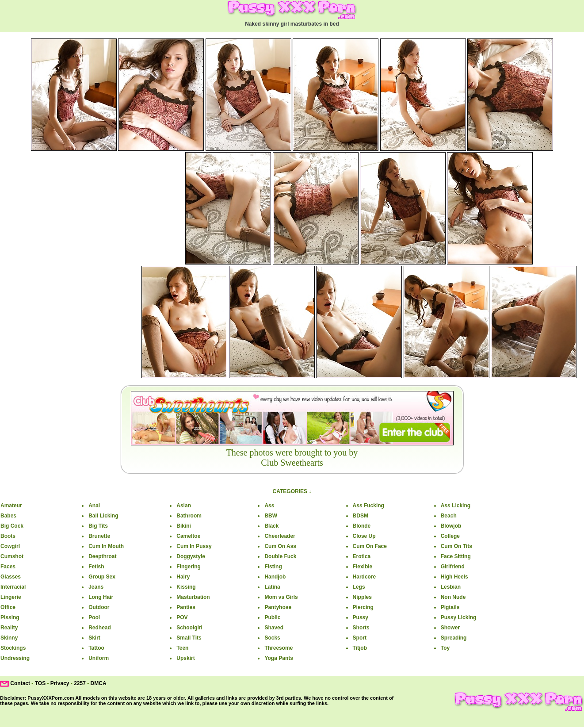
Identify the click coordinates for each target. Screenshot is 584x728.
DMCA (99, 683)
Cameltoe (188, 536)
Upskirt (185, 658)
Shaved (274, 628)
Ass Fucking (368, 506)
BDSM (361, 516)
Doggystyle (191, 556)
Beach (449, 516)
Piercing (363, 607)
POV (182, 617)
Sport (360, 638)
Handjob (275, 577)
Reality (9, 628)
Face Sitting (456, 556)
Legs (359, 587)
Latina (272, 587)
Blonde (362, 526)
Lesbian (451, 587)
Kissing (186, 587)
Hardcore (365, 577)
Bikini (184, 526)
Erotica (362, 556)
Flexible (363, 567)
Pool (94, 617)
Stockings (13, 648)
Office (8, 607)
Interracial (13, 587)
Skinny (9, 638)
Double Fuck (280, 556)
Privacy (60, 683)
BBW (271, 516)
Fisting (273, 567)
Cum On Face (370, 546)
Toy (445, 648)
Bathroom (189, 516)
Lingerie (11, 597)
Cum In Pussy (194, 546)
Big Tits (98, 526)
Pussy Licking (459, 617)
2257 (80, 683)
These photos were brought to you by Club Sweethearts (292, 458)
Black (271, 526)
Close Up (364, 536)
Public (272, 617)
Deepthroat (102, 556)
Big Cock (12, 526)
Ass (269, 506)
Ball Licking (103, 516)
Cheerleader (280, 536)
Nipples (362, 597)
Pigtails (450, 607)
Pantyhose (278, 607)
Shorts (361, 628)
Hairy (183, 577)
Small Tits (189, 638)
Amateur (11, 506)
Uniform (99, 658)
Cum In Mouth (106, 546)
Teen (182, 648)
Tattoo (96, 648)
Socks (272, 638)
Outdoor (99, 607)
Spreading (454, 638)
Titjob (360, 648)
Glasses (11, 577)
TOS (40, 683)
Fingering (189, 567)
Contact (20, 683)
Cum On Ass (280, 546)
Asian (184, 506)
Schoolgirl (189, 628)
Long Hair (101, 597)
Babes (8, 516)
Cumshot (12, 556)
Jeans (96, 587)
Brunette (99, 536)
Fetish (96, 567)
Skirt (94, 638)
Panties (186, 607)
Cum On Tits (456, 546)
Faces (8, 567)
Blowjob (451, 526)
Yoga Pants (279, 658)
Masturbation (193, 597)
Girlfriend (453, 567)
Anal (94, 506)
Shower (450, 628)
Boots (8, 536)
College (450, 536)
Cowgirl (10, 546)
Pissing (10, 617)
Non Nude (453, 597)
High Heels (454, 577)
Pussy (361, 617)
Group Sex (102, 577)
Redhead (100, 628)
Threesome (279, 648)
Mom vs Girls (281, 597)
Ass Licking (456, 506)
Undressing (15, 658)
